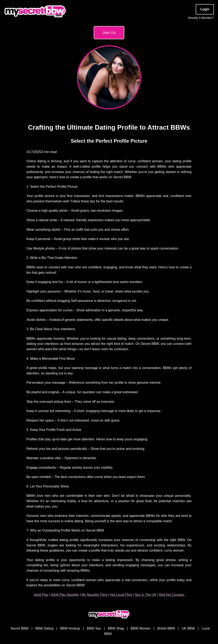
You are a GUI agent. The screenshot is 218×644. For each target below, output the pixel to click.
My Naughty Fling (95, 595)
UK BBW (188, 628)
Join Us (109, 33)
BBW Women (141, 628)
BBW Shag (116, 628)
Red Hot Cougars (172, 595)
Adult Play (41, 595)
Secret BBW (20, 628)
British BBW (166, 628)
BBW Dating (44, 628)
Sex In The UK (146, 595)
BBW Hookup (70, 628)
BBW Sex (94, 628)
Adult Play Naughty (65, 595)
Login (205, 9)
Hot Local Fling (121, 595)
